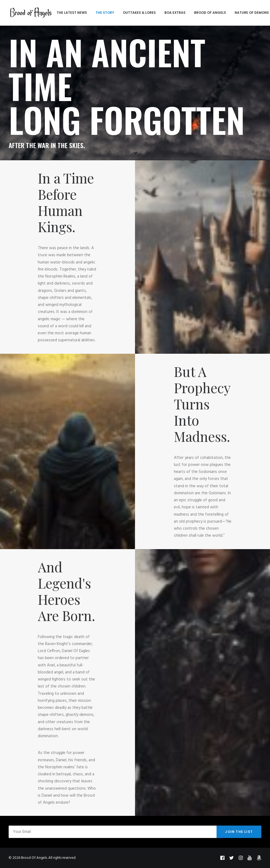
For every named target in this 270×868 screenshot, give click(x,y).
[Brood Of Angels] (30, 13)
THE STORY (104, 13)
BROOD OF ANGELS (209, 13)
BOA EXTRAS (174, 13)
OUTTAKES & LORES (138, 13)
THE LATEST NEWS (71, 13)
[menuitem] (71, 13)
